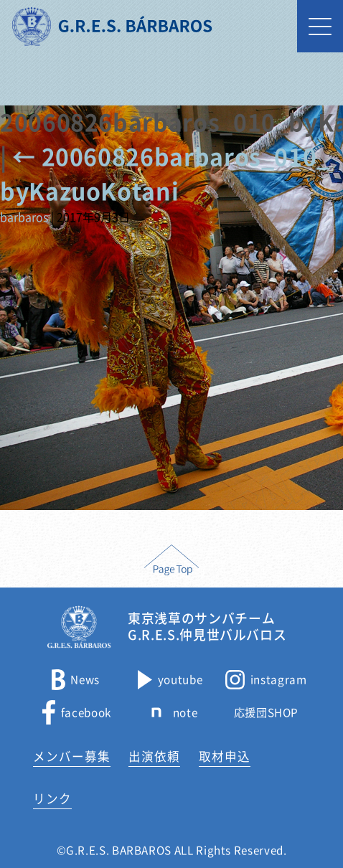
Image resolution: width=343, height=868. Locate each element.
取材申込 (225, 756)
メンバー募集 (72, 756)
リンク (52, 799)
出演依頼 (154, 756)
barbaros (24, 217)
